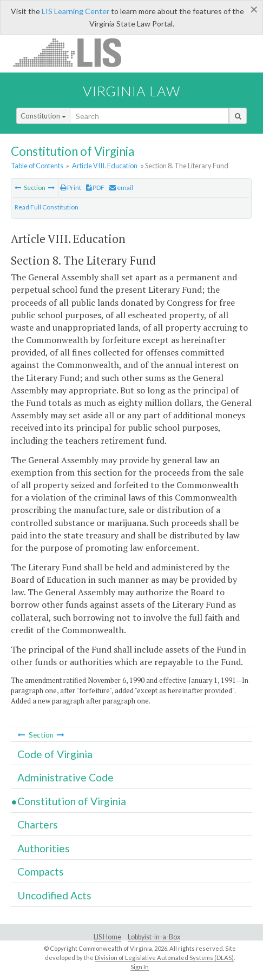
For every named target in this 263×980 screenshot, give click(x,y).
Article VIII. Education (105, 166)
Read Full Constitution (47, 207)
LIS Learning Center (75, 11)
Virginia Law (131, 91)
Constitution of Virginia (72, 801)
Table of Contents (37, 166)
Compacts (41, 872)
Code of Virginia (55, 754)
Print (71, 188)
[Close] (254, 9)
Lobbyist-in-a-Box (154, 937)
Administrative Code (65, 777)
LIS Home (107, 937)
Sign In (140, 967)
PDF (95, 188)
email (121, 188)
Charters (38, 824)
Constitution (43, 116)
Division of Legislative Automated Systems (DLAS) (164, 958)
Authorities (44, 848)
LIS (73, 52)
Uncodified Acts (54, 895)
